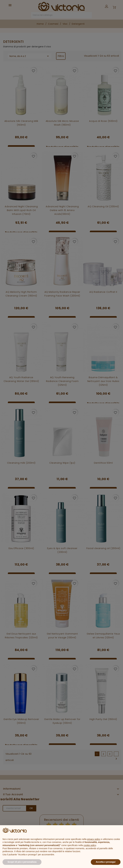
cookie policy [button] (90, 845)
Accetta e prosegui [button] (106, 862)
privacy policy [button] (94, 839)
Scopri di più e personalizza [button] (22, 862)
